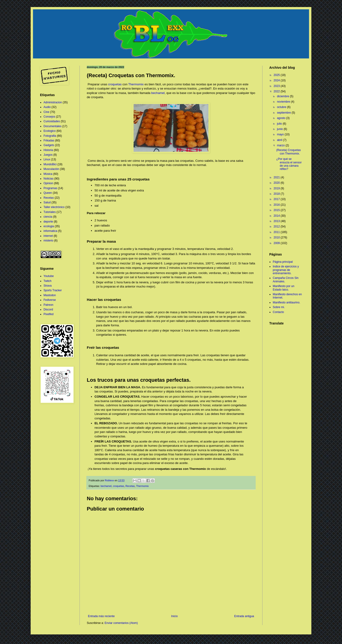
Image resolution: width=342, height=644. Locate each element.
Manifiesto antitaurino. (286, 302)
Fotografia (50, 136)
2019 (277, 188)
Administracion (53, 102)
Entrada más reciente (101, 616)
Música (48, 174)
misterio (48, 241)
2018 (277, 194)
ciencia (48, 217)
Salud (47, 202)
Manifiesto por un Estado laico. (284, 288)
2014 (277, 216)
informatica (50, 231)
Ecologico (50, 131)
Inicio (175, 616)
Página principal (283, 262)
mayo (281, 134)
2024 (277, 80)
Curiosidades (52, 121)
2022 (277, 91)
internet (48, 236)
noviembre (284, 102)
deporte (48, 222)
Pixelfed (49, 314)
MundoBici (50, 164)
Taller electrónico (54, 207)
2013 (277, 221)
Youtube (49, 276)
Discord (48, 309)
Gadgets (49, 145)
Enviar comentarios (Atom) (121, 623)
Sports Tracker (53, 290)
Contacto (278, 312)
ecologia (49, 226)
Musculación (51, 169)
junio (280, 129)
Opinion (48, 183)
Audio (47, 107)
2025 (277, 75)
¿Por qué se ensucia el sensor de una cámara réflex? (289, 164)
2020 (277, 183)
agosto (282, 118)
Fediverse (50, 300)
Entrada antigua (244, 616)
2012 (277, 227)
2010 (277, 237)
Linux (47, 159)
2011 (277, 232)
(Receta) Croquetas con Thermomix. (289, 152)
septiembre (284, 113)
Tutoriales (50, 212)
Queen (48, 193)
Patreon (48, 305)
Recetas (130, 486)
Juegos (48, 155)
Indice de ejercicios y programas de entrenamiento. (286, 270)
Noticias (49, 179)
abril (280, 140)
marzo (281, 145)
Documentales (53, 126)
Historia (48, 150)
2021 (277, 177)
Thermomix (136, 84)
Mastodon (50, 295)
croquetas (115, 84)
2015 (277, 210)
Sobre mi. (279, 307)
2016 (277, 205)
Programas (50, 188)
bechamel (158, 93)
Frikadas (49, 140)
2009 (277, 243)
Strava (48, 286)
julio (280, 124)
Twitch (47, 281)
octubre (282, 107)
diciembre (283, 96)
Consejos (49, 117)
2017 (277, 199)
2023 (277, 86)
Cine (46, 112)
